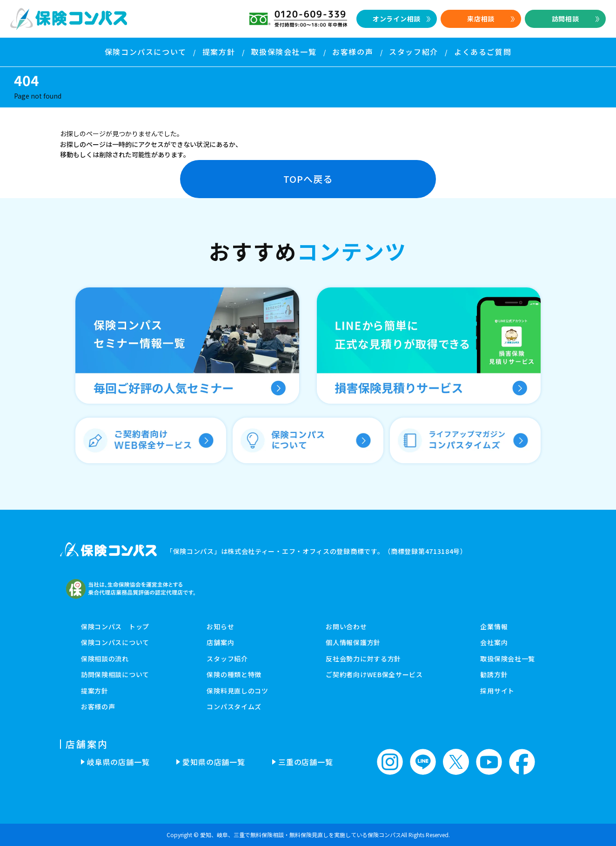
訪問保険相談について (115, 674)
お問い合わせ (346, 626)
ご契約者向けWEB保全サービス (374, 674)
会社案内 (494, 642)
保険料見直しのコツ (237, 691)
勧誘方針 (494, 674)
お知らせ (220, 626)
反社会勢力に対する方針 (363, 659)
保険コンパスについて (115, 642)
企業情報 (494, 626)
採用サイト (497, 691)
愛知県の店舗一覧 (214, 762)
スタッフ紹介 (227, 659)
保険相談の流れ (105, 659)
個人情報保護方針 (353, 642)
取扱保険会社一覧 (508, 659)
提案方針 (95, 691)
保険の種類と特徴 (234, 674)
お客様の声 (98, 706)
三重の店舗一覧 (306, 762)
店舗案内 (220, 642)
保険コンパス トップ (115, 626)
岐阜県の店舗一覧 (118, 762)
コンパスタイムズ (234, 706)
